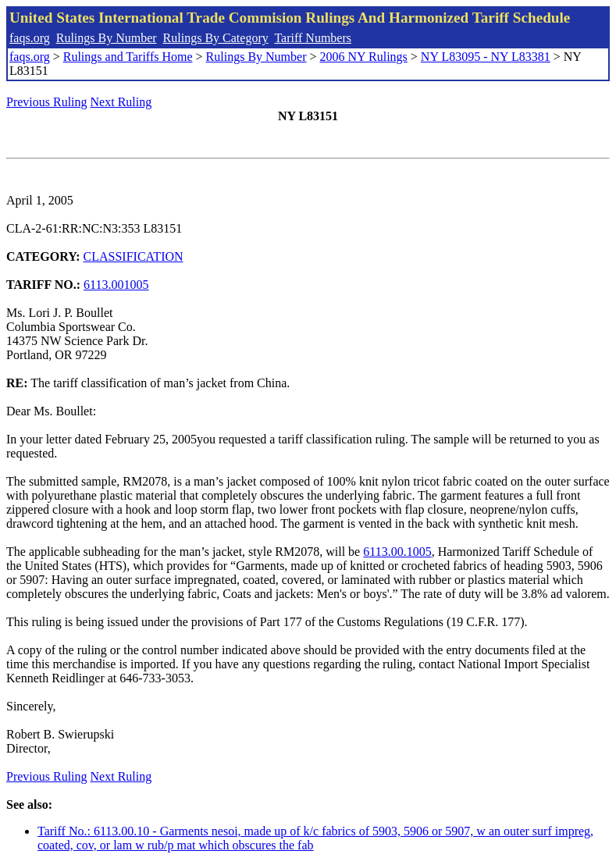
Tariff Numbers (313, 38)
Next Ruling (121, 102)
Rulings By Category (216, 38)
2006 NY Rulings (364, 57)
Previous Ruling (47, 102)
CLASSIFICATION (134, 256)
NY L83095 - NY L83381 (486, 57)
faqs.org (30, 38)
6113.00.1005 (397, 552)
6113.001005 (116, 285)
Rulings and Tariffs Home (128, 57)
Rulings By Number (107, 38)
